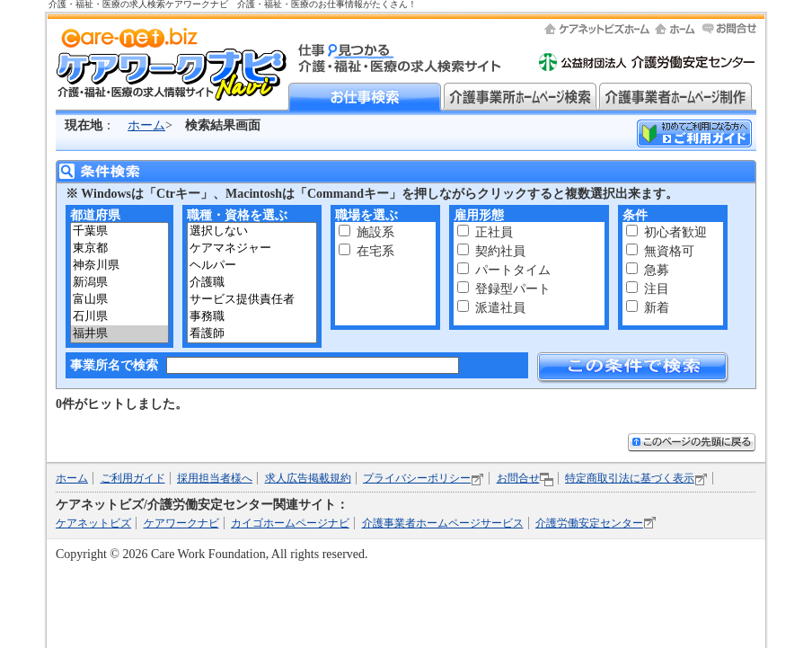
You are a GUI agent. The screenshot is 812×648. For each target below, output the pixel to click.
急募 (657, 270)
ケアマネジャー (252, 249)
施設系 (375, 232)
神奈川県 (119, 266)
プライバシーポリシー (417, 478)
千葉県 (119, 231)
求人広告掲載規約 (308, 478)
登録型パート (513, 289)
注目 (657, 289)
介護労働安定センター (589, 523)
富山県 (119, 300)
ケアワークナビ (181, 523)
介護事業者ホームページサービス (443, 523)
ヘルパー (252, 266)
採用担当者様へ (215, 478)
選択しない (252, 231)
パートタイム (513, 270)
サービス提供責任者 (252, 300)
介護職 (252, 283)
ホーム (146, 125)
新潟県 (119, 283)
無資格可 (669, 251)
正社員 (494, 232)
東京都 (119, 249)
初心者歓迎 (675, 232)
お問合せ (518, 478)
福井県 (119, 334)
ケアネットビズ (93, 523)
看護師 (252, 334)
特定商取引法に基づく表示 (630, 478)
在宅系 (375, 251)
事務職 (252, 317)
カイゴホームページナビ (290, 523)
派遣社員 (500, 308)
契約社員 (500, 251)
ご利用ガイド (133, 478)
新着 (657, 308)
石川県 (119, 317)
